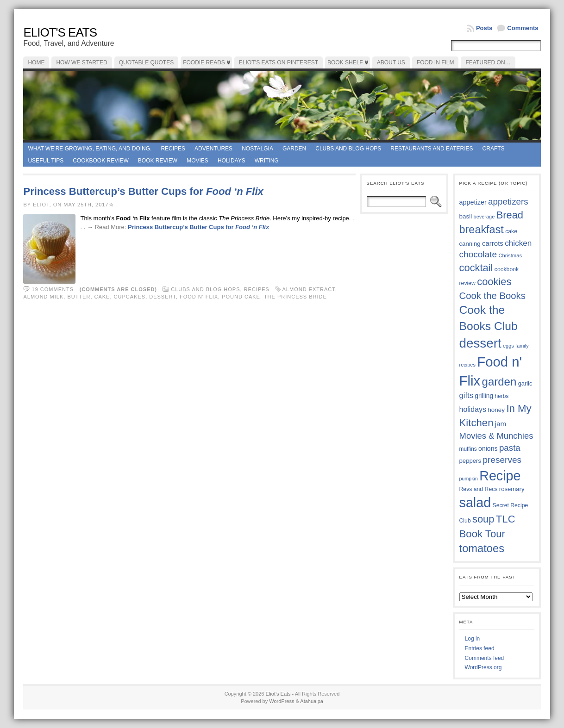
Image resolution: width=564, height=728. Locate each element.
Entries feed (480, 648)
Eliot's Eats (60, 32)
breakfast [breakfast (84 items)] (482, 230)
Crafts (494, 149)
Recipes (173, 149)
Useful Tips (46, 161)
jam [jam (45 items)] (501, 424)
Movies (197, 161)
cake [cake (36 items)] (511, 231)
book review (158, 161)
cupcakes (130, 297)
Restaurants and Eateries (432, 149)
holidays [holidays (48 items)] (473, 409)
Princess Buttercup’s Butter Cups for (143, 191)
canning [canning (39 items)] (470, 244)
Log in (473, 639)
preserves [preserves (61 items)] (502, 460)
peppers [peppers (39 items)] (470, 461)
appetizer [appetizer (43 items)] (473, 202)
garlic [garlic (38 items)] (525, 383)
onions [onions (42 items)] (488, 448)
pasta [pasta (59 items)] (510, 448)
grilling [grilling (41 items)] (484, 396)
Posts (484, 28)
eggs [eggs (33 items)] (508, 346)
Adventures (213, 149)
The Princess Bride (295, 297)
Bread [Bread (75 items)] (510, 215)
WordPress (282, 701)
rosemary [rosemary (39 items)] (512, 489)
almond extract (309, 289)
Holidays (232, 161)
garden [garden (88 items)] (499, 382)
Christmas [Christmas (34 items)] (510, 255)
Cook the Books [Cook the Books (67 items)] (492, 296)
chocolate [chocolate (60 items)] (478, 254)
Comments (523, 28)
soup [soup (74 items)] (483, 519)
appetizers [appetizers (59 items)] (508, 202)
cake (102, 297)
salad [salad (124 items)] (475, 503)
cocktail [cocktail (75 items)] (476, 268)
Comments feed (485, 658)
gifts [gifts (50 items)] (466, 395)
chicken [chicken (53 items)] (518, 243)
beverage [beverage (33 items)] (484, 217)
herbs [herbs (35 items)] (501, 396)
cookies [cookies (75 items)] (494, 282)
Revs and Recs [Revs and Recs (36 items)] (479, 489)
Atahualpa (312, 701)
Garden (294, 149)
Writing (267, 161)
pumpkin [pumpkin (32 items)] (469, 479)
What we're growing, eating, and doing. (90, 149)
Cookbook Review (101, 161)
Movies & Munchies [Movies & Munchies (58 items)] (496, 436)
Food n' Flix (199, 297)
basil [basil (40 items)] (466, 216)
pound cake (241, 297)
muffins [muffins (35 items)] (468, 449)
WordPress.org (483, 667)
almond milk (43, 297)
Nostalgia (257, 149)
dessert (163, 297)
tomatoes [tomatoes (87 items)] (482, 548)
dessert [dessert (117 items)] (480, 343)
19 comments (53, 289)
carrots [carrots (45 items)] (493, 243)
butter (79, 297)
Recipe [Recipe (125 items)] (500, 476)
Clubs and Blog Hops (348, 149)
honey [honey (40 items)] (496, 410)
